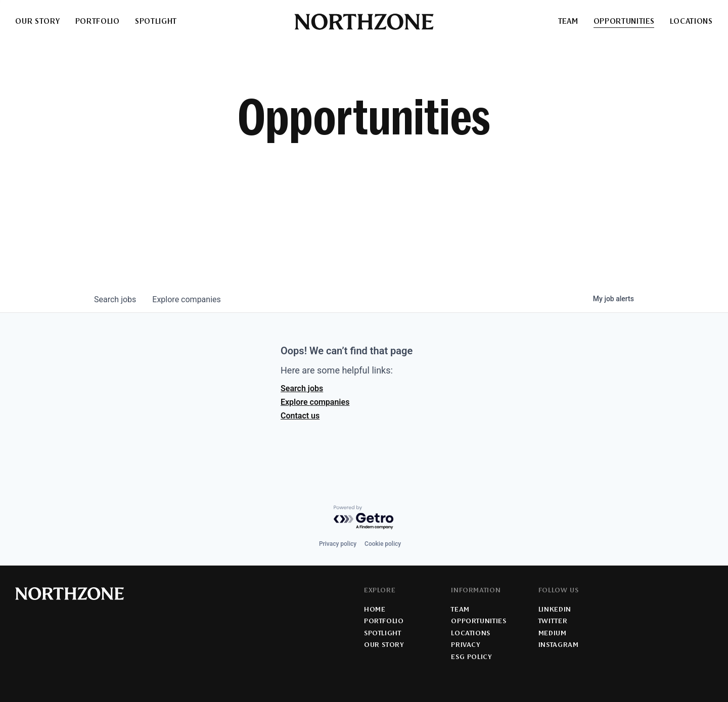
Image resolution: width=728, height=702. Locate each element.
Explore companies (315, 402)
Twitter (553, 622)
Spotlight (156, 22)
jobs (115, 299)
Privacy (465, 645)
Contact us (300, 416)
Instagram (559, 645)
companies (186, 299)
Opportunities (624, 22)
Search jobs (302, 388)
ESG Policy (471, 658)
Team (568, 22)
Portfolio (98, 22)
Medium (553, 634)
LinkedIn (555, 610)
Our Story (37, 22)
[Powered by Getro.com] (364, 518)
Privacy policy (338, 544)
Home (375, 610)
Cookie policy (383, 544)
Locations (691, 22)
